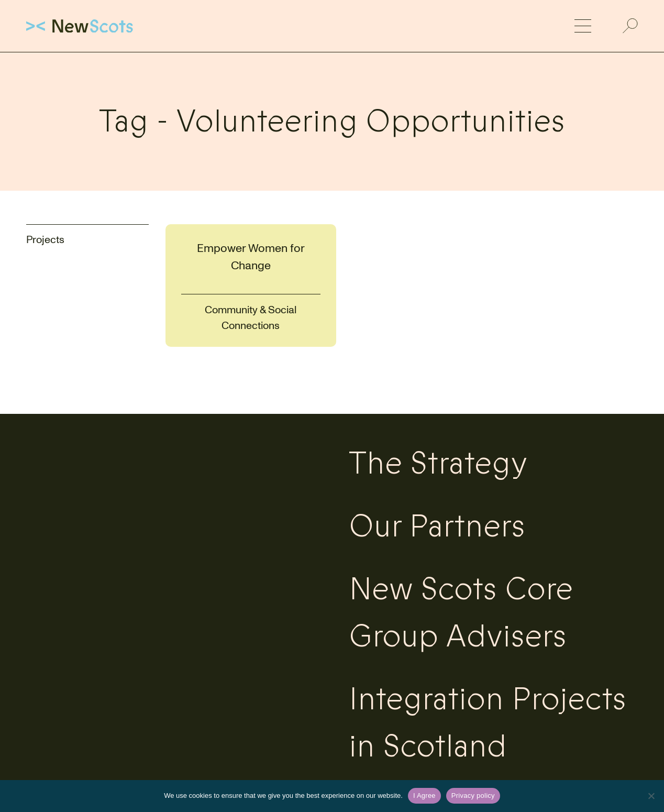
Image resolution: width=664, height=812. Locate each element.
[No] (651, 796)
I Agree (424, 795)
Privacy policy (473, 795)
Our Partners (437, 526)
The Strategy (438, 464)
